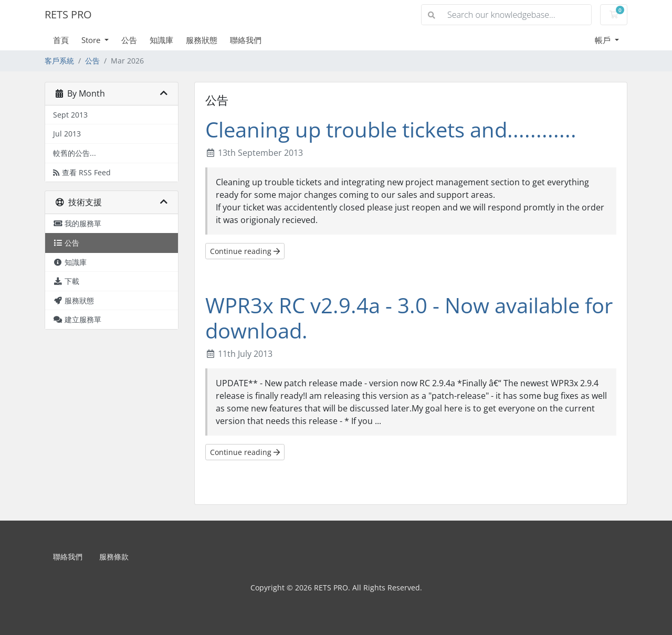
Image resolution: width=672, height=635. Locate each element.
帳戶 (604, 40)
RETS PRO (68, 14)
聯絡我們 (246, 40)
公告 (129, 40)
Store (92, 40)
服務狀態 (202, 40)
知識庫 (161, 40)
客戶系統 (59, 61)
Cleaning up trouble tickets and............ (391, 129)
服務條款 (114, 557)
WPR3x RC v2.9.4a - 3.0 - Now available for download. (409, 318)
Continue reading (245, 251)
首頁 (61, 40)
